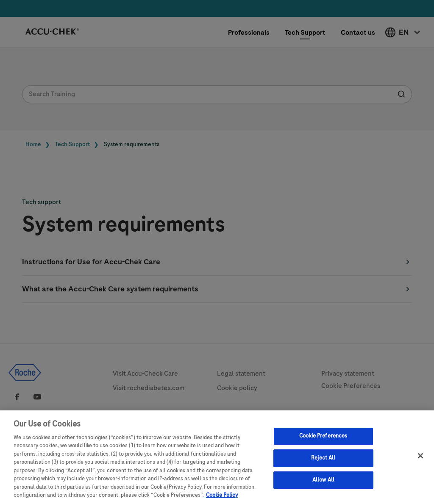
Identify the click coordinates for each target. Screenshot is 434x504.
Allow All (323, 484)
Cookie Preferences (323, 440)
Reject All (323, 462)
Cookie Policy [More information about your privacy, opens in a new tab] (222, 499)
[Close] (420, 460)
